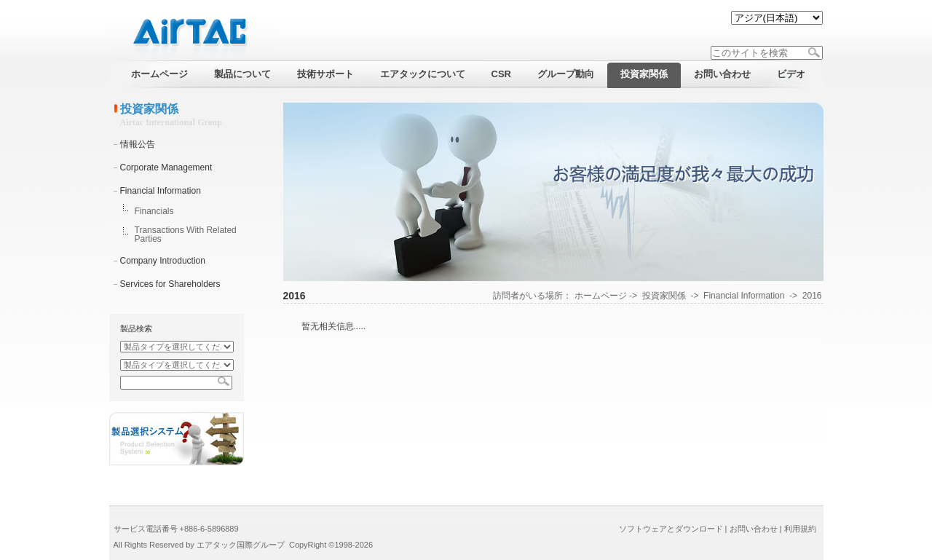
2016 (812, 296)
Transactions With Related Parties (186, 234)
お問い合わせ (754, 529)
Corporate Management (166, 167)
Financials (154, 211)
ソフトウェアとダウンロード (671, 529)
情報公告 (138, 144)
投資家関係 (664, 296)
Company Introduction (163, 261)
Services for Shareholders (170, 284)
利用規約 (800, 529)
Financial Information (161, 191)
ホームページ (601, 296)
